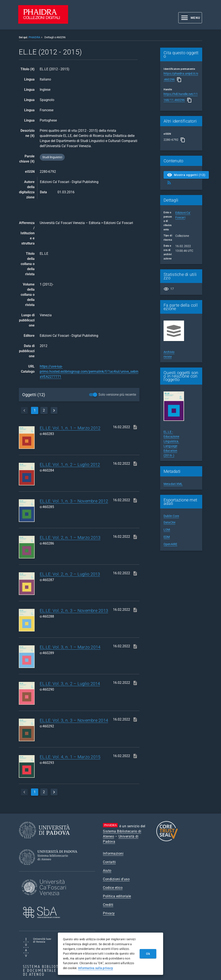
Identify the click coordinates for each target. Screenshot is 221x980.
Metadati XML (173, 484)
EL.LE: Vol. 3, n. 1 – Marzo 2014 (70, 647)
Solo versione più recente (117, 395)
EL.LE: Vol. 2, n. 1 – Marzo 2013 (70, 538)
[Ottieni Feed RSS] (169, 183)
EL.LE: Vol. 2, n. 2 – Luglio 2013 (70, 574)
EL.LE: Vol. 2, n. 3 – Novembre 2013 (74, 611)
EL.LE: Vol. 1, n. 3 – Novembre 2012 (74, 501)
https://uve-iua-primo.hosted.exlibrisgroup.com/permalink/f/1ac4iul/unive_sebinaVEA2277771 (89, 371)
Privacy (109, 913)
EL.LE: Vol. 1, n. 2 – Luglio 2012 (70, 464)
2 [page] (44, 410)
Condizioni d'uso (116, 879)
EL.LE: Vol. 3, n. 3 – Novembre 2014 (74, 720)
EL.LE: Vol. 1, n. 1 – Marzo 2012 (70, 428)
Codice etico (113, 888)
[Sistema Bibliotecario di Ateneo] (50, 869)
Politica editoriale (117, 896)
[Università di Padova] (44, 842)
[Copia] (179, 80)
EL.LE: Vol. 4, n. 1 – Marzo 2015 (70, 757)
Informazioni (113, 853)
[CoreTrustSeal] (167, 841)
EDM (167, 537)
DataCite (169, 522)
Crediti (108, 905)
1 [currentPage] (35, 410)
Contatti (109, 862)
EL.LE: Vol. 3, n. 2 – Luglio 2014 (70, 684)
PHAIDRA (34, 37)
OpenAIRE (170, 544)
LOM (167, 530)
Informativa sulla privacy (96, 968)
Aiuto (107, 871)
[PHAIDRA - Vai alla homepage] (43, 23)
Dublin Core (171, 516)
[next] (54, 410)
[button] (190, 18)
